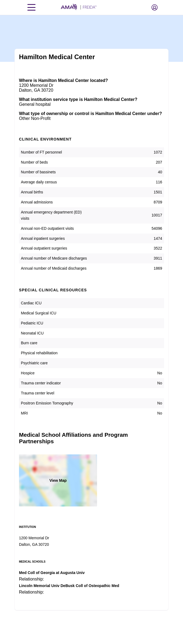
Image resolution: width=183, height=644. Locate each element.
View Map (58, 480)
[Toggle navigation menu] (31, 7)
